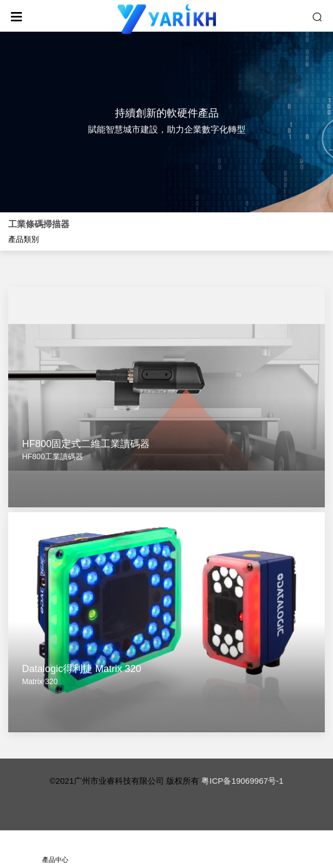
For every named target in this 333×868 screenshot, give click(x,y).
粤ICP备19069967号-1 (242, 781)
